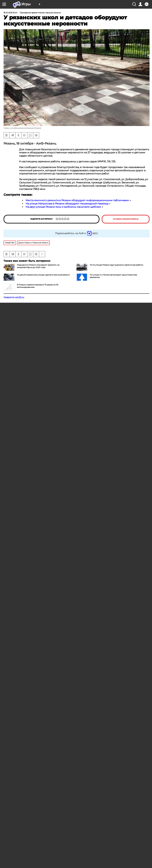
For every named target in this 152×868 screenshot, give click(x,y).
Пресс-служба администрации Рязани (22, 128)
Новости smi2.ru (14, 297)
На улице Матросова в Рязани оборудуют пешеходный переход (67, 204)
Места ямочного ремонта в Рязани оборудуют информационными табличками (77, 200)
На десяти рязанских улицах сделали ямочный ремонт (43, 275)
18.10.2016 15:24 (10, 13)
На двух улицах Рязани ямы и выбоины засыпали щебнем (63, 207)
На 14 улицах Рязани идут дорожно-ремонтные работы (116, 265)
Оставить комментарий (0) (126, 219)
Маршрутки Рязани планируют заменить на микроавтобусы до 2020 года (38, 266)
